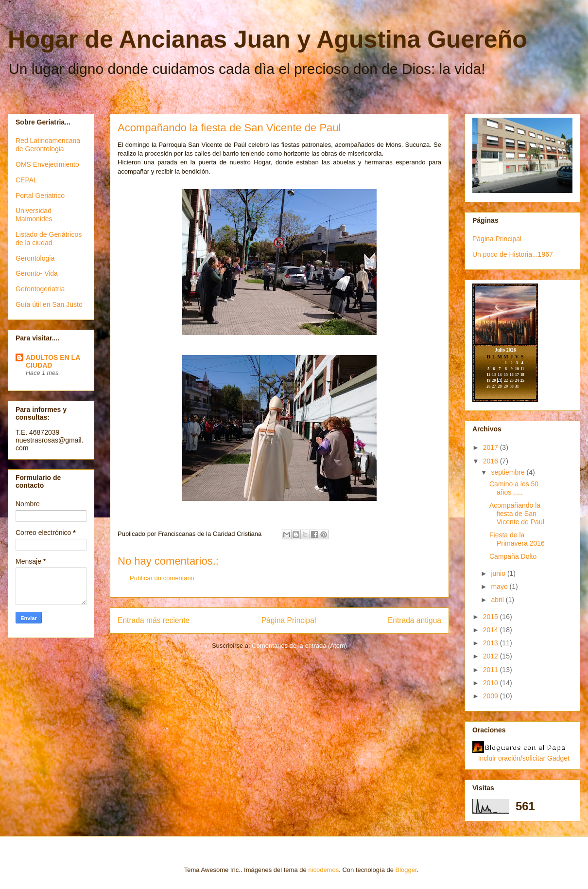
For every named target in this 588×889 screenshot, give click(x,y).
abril (498, 600)
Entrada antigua (415, 620)
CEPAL (26, 180)
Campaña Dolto (513, 556)
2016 (492, 461)
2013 (492, 643)
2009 (492, 696)
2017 (492, 447)
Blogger (406, 870)
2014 (492, 630)
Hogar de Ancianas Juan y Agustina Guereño (268, 39)
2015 (492, 617)
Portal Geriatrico (40, 196)
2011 (492, 670)
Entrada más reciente (154, 620)
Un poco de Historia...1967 (513, 254)
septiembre (509, 472)
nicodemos (323, 870)
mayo (500, 587)
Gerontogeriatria (40, 289)
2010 (492, 683)
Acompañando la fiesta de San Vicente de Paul (517, 514)
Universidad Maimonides (34, 215)
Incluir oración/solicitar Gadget (524, 758)
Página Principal (289, 620)
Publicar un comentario (162, 578)
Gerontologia (35, 258)
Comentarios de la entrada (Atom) (299, 646)
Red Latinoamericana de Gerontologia (48, 145)
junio (499, 573)
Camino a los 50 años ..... (514, 488)
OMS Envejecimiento (47, 164)
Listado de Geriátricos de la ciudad (49, 239)
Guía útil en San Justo (49, 304)
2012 (492, 656)
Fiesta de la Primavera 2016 (517, 539)
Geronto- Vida (37, 273)
